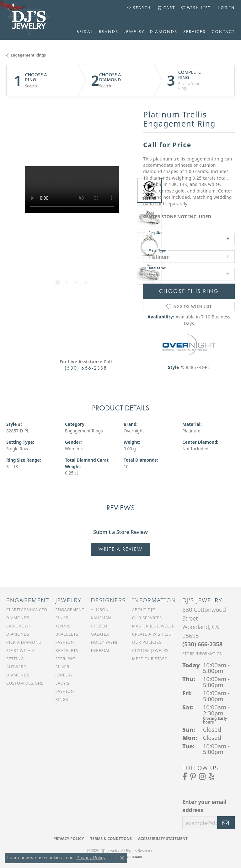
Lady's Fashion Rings (65, 691)
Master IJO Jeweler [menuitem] (153, 626)
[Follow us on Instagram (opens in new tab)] (202, 777)
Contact (223, 31)
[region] (72, 231)
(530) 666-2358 (86, 368)
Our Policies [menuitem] (147, 642)
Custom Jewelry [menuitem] (150, 650)
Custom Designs (25, 683)
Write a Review (120, 549)
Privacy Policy (69, 839)
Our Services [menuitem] (147, 618)
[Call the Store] (202, 644)
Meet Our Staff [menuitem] (149, 659)
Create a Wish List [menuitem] (153, 634)
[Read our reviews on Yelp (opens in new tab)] (212, 777)
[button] (139, 8)
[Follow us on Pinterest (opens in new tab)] (193, 777)
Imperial (101, 650)
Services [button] (194, 31)
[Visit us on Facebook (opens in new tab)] (185, 777)
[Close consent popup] (122, 858)
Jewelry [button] (134, 31)
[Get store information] (203, 654)
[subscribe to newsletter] (226, 823)
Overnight (134, 431)
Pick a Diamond (24, 642)
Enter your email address (204, 806)
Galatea (100, 634)
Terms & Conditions (111, 839)
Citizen (99, 626)
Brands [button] (109, 31)
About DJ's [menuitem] (144, 610)
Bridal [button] (85, 31)
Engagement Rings (28, 55)
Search (31, 86)
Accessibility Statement (163, 839)
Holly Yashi (104, 642)
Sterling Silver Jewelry (66, 667)
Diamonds (164, 31)
